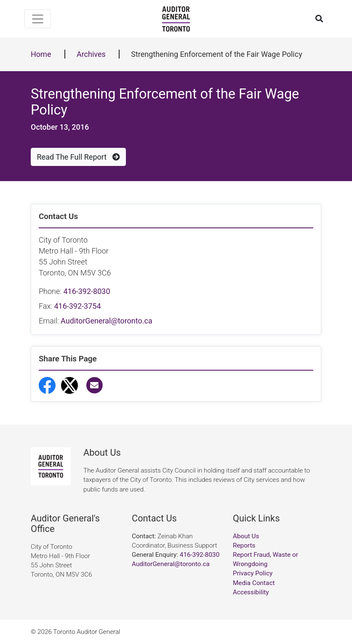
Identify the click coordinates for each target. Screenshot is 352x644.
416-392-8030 (87, 291)
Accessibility (251, 592)
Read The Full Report (79, 157)
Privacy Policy (253, 573)
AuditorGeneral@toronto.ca (107, 321)
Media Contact (254, 583)
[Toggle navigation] (38, 19)
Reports (244, 545)
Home (41, 54)
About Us (246, 536)
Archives (91, 54)
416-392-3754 (77, 306)
